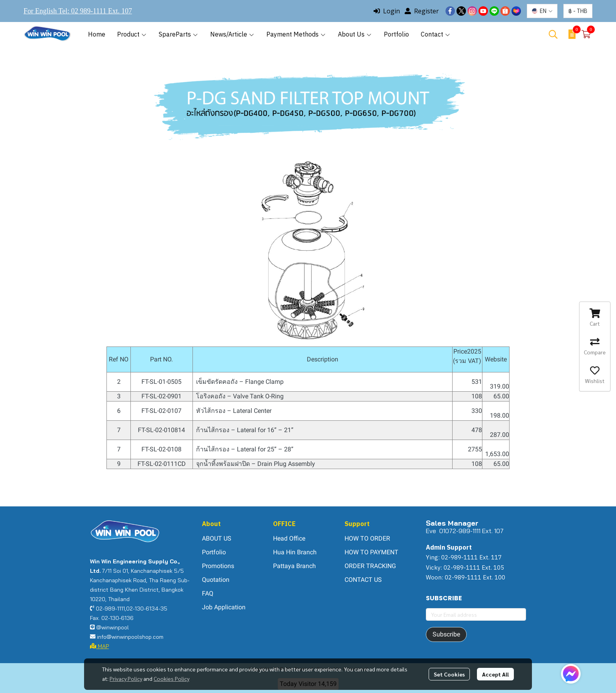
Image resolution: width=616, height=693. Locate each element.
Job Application (224, 607)
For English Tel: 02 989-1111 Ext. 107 (78, 11)
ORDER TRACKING (370, 566)
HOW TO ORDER (367, 538)
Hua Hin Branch (295, 552)
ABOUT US (217, 538)
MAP (99, 646)
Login (387, 11)
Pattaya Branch (294, 566)
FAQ (208, 593)
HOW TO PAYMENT (371, 552)
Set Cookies (449, 674)
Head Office (289, 538)
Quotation (216, 580)
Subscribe (446, 634)
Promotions (218, 566)
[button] (542, 11)
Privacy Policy (126, 678)
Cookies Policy (171, 678)
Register (422, 11)
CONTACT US (363, 580)
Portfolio (214, 552)
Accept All (495, 674)
